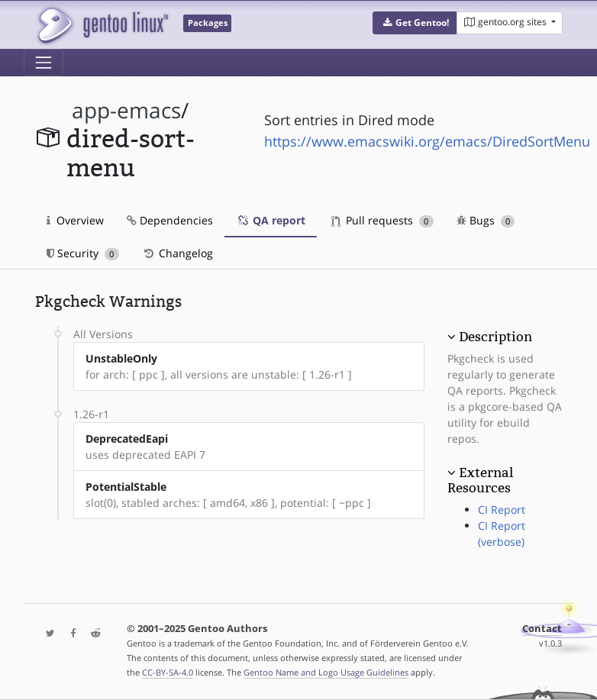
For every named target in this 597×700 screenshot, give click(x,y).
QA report (271, 220)
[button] (415, 23)
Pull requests (382, 220)
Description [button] (495, 337)
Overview (75, 220)
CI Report (502, 510)
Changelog (177, 253)
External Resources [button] (480, 480)
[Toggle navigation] (44, 63)
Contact (542, 629)
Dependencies (170, 220)
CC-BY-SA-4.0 (168, 672)
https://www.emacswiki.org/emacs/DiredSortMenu (427, 141)
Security (83, 253)
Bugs (486, 220)
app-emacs (126, 110)
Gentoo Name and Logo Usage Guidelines (326, 672)
